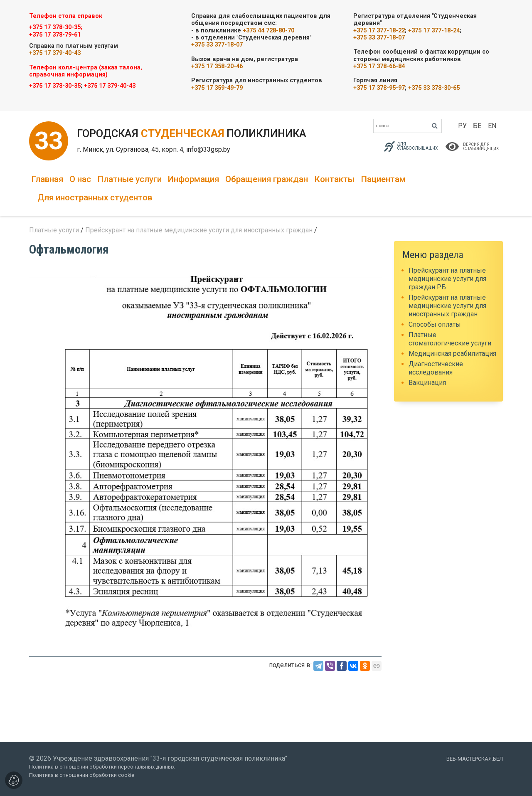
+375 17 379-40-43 (55, 53)
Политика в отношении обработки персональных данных (102, 767)
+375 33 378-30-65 (434, 88)
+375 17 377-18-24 (434, 31)
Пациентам (383, 179)
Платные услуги (129, 179)
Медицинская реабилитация (452, 354)
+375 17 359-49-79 (217, 88)
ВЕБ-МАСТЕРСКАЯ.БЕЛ (475, 759)
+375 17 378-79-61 (55, 35)
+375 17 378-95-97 (379, 88)
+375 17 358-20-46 (217, 66)
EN (492, 126)
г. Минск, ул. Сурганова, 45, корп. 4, (132, 149)
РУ (462, 126)
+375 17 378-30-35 (55, 86)
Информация (193, 179)
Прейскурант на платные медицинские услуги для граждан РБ (447, 279)
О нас (80, 179)
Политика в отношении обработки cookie (82, 775)
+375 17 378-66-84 (379, 66)
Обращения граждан (267, 179)
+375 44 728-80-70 (268, 31)
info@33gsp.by (208, 149)
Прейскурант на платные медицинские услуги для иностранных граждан (199, 230)
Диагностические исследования (436, 368)
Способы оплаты (435, 324)
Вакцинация (427, 383)
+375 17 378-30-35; (56, 27)
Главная (47, 179)
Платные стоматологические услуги (450, 339)
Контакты (334, 179)
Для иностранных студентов (95, 197)
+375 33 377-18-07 (217, 45)
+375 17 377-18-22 (379, 31)
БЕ (477, 126)
